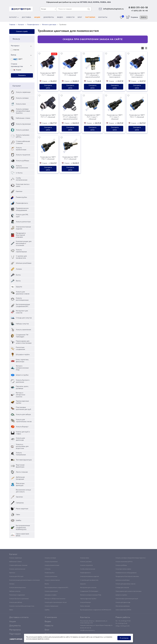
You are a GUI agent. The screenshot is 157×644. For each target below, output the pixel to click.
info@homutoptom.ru (113, 9)
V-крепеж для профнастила (21, 257)
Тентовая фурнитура (24, 460)
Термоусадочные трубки (22, 402)
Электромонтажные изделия (23, 228)
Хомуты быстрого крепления (23, 381)
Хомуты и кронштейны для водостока (22, 446)
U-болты (19, 173)
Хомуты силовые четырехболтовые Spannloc (23, 111)
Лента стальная (22, 472)
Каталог (14, 17)
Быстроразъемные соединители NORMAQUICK (23, 528)
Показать (22, 75)
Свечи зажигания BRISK (22, 535)
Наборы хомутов (22, 324)
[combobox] (48, 9)
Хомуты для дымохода (20, 439)
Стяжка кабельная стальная (23, 142)
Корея (16, 70)
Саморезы (20, 503)
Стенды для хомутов (24, 318)
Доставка (26, 17)
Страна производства (17, 65)
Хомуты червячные (23, 92)
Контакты (103, 17)
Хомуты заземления (23, 330)
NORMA (96, 2)
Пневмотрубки (21, 197)
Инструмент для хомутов (22, 312)
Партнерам (90, 17)
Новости (70, 17)
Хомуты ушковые (22, 130)
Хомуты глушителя (23, 155)
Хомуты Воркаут (22, 427)
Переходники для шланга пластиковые (24, 342)
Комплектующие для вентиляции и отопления (24, 243)
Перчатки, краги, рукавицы (22, 387)
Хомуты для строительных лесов (24, 421)
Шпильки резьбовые (24, 263)
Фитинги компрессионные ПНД (22, 368)
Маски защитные (22, 509)
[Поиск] (89, 9)
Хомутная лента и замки (23, 185)
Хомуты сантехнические (22, 167)
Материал (15, 46)
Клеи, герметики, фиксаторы (22, 361)
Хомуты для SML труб (22, 216)
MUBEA (103, 2)
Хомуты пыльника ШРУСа (23, 136)
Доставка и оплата (19, 617)
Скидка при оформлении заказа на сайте (93, 39)
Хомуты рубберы (22, 161)
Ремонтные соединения (20, 348)
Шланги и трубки (22, 375)
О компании (51, 617)
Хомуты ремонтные (23, 222)
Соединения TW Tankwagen (22, 336)
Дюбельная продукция (20, 478)
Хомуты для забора (23, 415)
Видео (60, 17)
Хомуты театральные (21, 454)
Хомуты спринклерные (21, 251)
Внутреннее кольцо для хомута (23, 491)
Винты (18, 281)
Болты (18, 275)
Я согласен (124, 638)
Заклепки (19, 497)
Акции (37, 17)
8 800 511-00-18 (138, 8)
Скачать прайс (22, 32)
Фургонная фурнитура (20, 466)
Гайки (18, 515)
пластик (15, 50)
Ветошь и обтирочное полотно (21, 395)
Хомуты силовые (22, 98)
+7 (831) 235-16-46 (139, 11)
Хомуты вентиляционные (22, 299)
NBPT (17, 59)
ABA (109, 2)
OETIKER (83, 2)
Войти (144, 17)
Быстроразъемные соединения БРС (23, 305)
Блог (80, 17)
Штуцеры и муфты (23, 355)
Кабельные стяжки (23, 118)
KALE (90, 2)
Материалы (15, 630)
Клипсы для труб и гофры (23, 433)
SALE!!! (54, 54)
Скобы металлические (22, 179)
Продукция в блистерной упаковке (21, 235)
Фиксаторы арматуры (20, 484)
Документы (49, 17)
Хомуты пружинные (23, 124)
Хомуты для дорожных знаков (23, 293)
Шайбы (19, 520)
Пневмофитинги (22, 203)
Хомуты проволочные (21, 149)
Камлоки (19, 191)
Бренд (13, 55)
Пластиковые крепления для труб (23, 408)
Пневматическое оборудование (22, 209)
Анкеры (19, 269)
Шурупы (19, 287)
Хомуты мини (21, 104)
